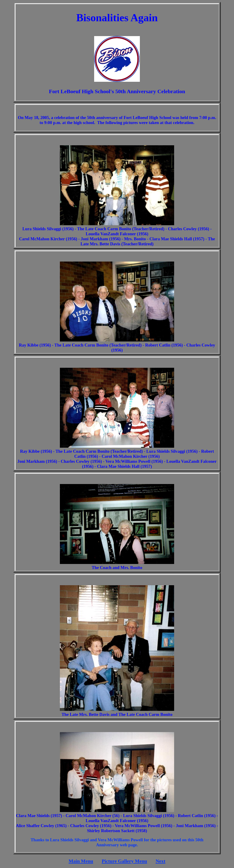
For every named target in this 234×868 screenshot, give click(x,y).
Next (161, 861)
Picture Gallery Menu (124, 861)
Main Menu (81, 861)
